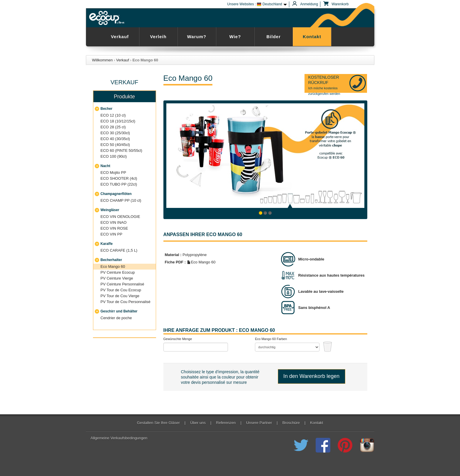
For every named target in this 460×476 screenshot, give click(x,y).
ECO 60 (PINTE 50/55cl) (121, 150)
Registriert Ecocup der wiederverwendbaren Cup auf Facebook (323, 445)
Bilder (274, 37)
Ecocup (108, 18)
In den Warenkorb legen (311, 376)
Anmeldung (306, 4)
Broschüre (291, 423)
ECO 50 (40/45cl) (115, 145)
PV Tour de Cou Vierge (120, 296)
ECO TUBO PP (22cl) (119, 184)
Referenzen (226, 423)
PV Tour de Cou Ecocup (121, 290)
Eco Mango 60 (113, 266)
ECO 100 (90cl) (114, 156)
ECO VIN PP (111, 234)
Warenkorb (337, 4)
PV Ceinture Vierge (117, 278)
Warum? (197, 37)
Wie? (235, 37)
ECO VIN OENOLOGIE (120, 217)
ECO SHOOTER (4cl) (119, 178)
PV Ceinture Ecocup (118, 272)
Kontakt (312, 37)
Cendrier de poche (116, 318)
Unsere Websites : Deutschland (254, 4)
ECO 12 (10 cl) (113, 115)
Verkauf (120, 37)
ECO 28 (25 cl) (113, 127)
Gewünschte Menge (178, 339)
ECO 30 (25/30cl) (115, 133)
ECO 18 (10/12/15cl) (118, 121)
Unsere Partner (259, 423)
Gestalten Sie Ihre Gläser (158, 423)
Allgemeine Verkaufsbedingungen (119, 438)
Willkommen (103, 60)
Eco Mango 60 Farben (271, 339)
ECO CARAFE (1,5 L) (119, 250)
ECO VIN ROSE (114, 228)
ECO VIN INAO (114, 222)
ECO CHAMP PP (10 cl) (121, 200)
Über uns (198, 423)
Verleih (158, 37)
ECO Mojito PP (113, 173)
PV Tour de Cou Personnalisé (126, 302)
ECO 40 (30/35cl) (115, 139)
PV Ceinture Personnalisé (122, 284)
